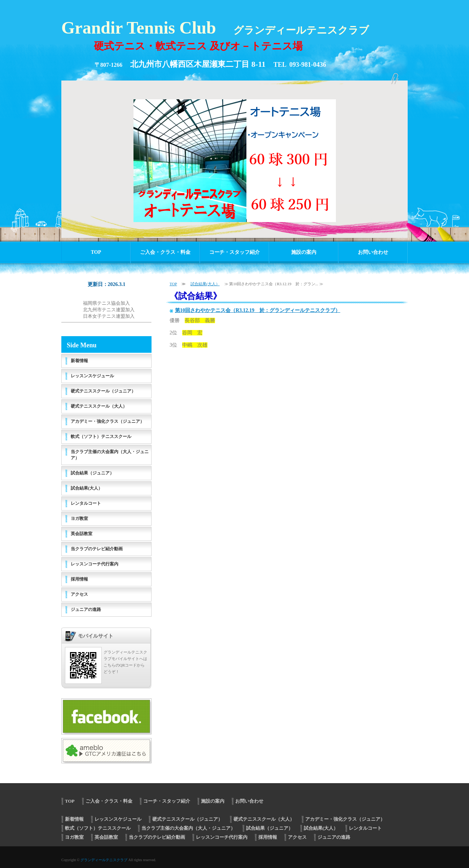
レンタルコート (86, 503)
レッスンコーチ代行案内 (95, 564)
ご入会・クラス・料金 (165, 252)
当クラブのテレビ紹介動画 (97, 549)
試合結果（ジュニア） (92, 473)
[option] (234, 156)
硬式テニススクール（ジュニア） (103, 391)
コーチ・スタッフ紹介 (234, 252)
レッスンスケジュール (92, 376)
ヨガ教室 (79, 518)
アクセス (79, 594)
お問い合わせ (373, 252)
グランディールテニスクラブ (104, 860)
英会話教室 (82, 534)
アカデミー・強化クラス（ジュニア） (108, 421)
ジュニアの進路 (86, 609)
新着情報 (79, 361)
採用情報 (79, 579)
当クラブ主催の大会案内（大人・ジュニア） (110, 455)
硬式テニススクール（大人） (99, 406)
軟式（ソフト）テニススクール (101, 437)
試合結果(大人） (205, 284)
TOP (96, 252)
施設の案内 (304, 252)
